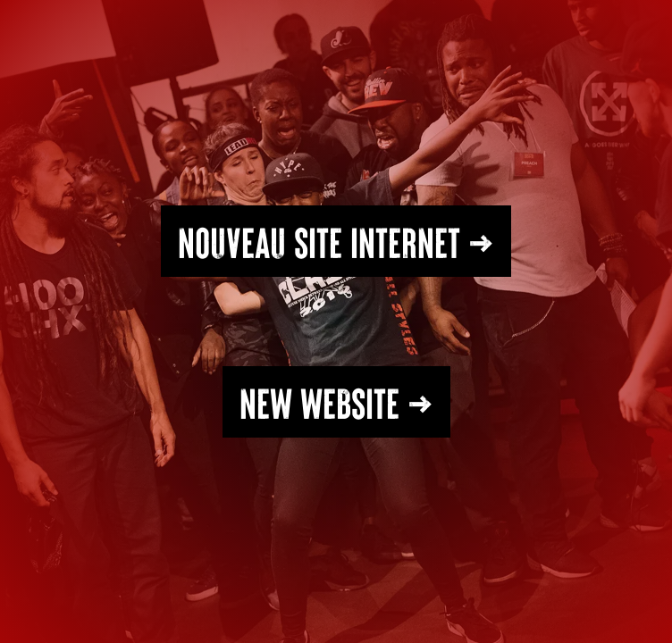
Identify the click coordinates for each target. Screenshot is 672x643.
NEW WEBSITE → (336, 402)
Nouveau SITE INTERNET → (336, 241)
